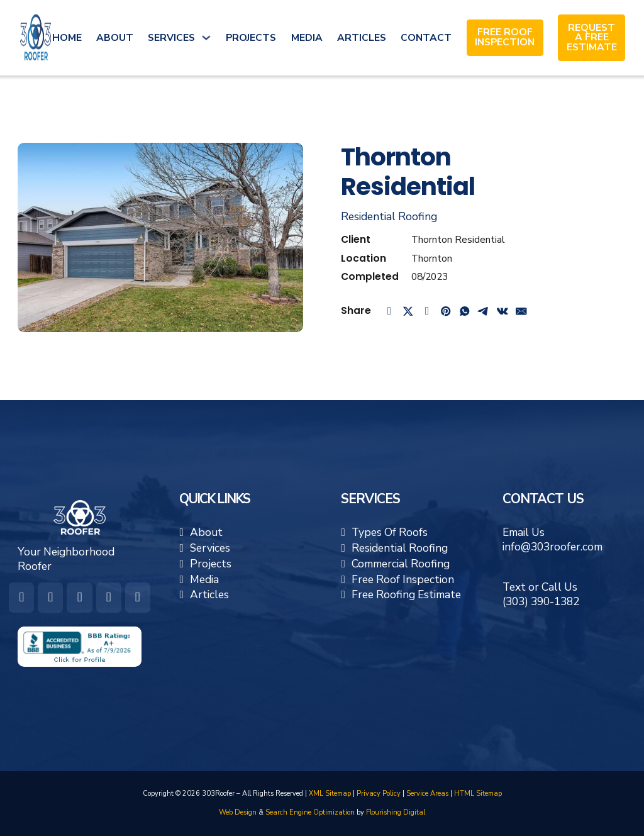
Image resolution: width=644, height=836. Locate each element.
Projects (251, 38)
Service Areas (427, 794)
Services (171, 38)
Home (67, 38)
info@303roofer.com (552, 547)
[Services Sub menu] (206, 38)
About (115, 38)
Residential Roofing (389, 216)
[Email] (521, 311)
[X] (408, 311)
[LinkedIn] (427, 311)
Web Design (238, 812)
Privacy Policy (379, 794)
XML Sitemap (330, 794)
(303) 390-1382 (541, 601)
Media (307, 38)
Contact (426, 38)
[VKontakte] (502, 311)
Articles (362, 38)
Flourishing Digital (396, 812)
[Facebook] (389, 311)
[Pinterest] (446, 311)
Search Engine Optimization (310, 812)
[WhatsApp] (465, 311)
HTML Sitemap (478, 794)
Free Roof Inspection (505, 37)
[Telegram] (484, 311)
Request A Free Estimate (592, 38)
